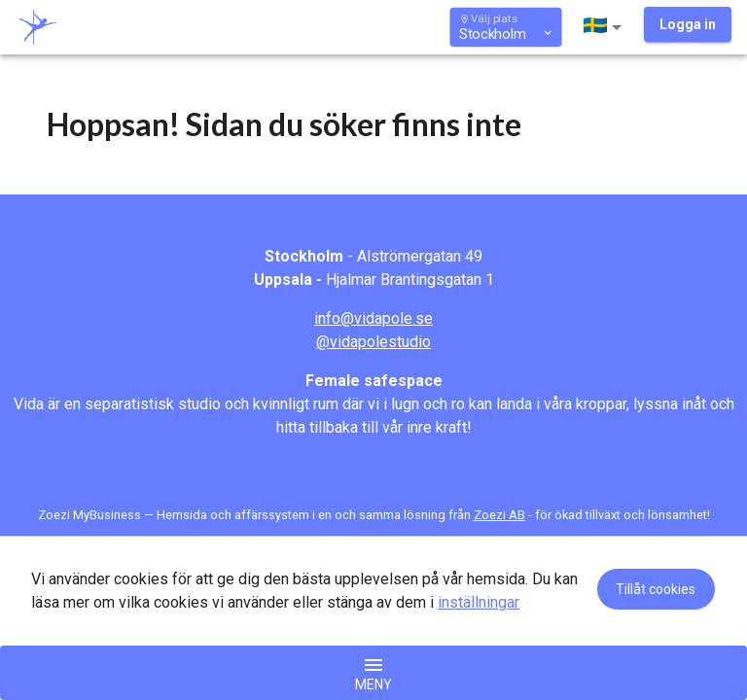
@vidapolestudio (373, 342)
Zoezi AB (499, 515)
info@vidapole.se (373, 318)
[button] (606, 27)
